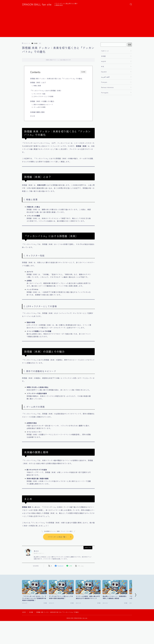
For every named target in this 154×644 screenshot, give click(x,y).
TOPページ (105, 51)
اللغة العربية (105, 77)
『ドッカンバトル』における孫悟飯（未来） (46, 90)
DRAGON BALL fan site (37, 4)
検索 (130, 45)
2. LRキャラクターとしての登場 (43, 96)
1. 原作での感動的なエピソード (42, 104)
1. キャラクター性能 (39, 94)
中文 (103, 66)
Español (104, 72)
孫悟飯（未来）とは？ (38, 82)
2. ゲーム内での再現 (39, 107)
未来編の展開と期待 (37, 112)
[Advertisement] (77, 23)
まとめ (33, 116)
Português (105, 93)
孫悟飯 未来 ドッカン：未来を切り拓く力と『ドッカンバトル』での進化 (56, 78)
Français (104, 82)
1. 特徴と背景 (36, 86)
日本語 (35, 43)
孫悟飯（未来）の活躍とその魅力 (42, 101)
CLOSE (83, 72)
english (104, 61)
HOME (24, 612)
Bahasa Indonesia (107, 87)
